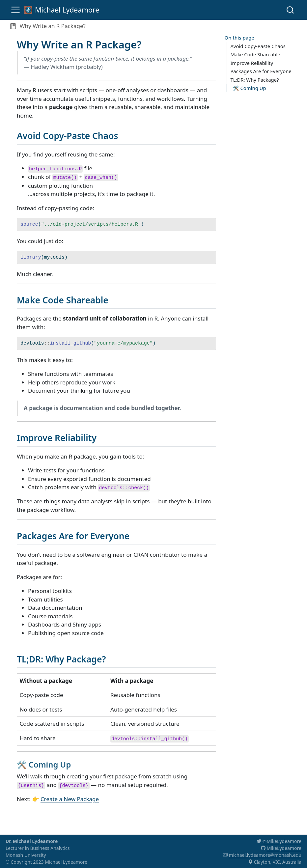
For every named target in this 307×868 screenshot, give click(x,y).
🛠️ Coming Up (250, 88)
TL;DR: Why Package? (254, 80)
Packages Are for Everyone (261, 71)
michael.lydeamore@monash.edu (265, 855)
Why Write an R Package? (53, 26)
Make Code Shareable (255, 54)
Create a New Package (70, 799)
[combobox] (291, 10)
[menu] (15, 10)
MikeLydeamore (284, 848)
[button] (13, 26)
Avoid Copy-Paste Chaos (258, 46)
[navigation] (195, 26)
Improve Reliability (252, 63)
